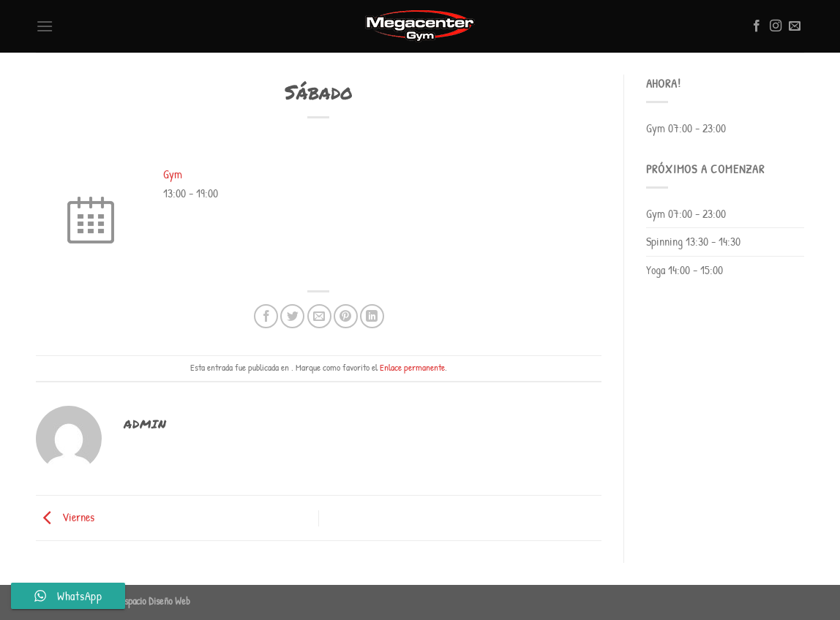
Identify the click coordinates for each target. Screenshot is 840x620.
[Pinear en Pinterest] (346, 316)
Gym (173, 174)
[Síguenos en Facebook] (757, 26)
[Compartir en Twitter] (292, 316)
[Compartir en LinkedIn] (372, 316)
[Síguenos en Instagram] (776, 26)
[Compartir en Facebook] (266, 316)
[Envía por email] (319, 316)
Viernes (65, 517)
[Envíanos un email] (795, 26)
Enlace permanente (412, 367)
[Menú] (45, 26)
